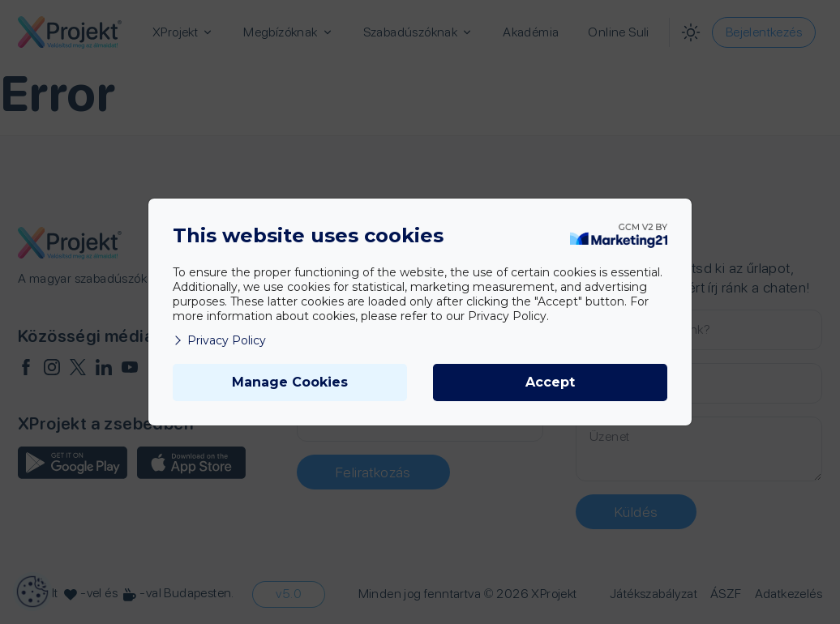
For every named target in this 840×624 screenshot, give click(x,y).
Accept (550, 382)
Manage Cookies (290, 382)
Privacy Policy (219, 340)
